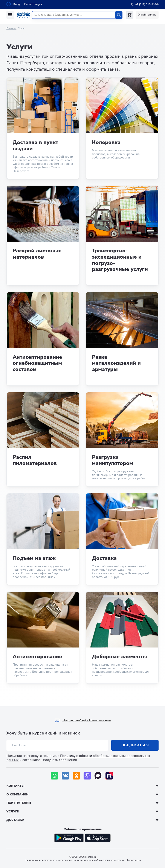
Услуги (13, 811)
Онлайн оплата (147, 15)
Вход (16, 4)
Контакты (15, 786)
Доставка (15, 820)
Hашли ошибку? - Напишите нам (83, 720)
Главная (11, 28)
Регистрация (33, 4)
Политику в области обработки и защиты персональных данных (78, 758)
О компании (18, 794)
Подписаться (135, 745)
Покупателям (19, 803)
